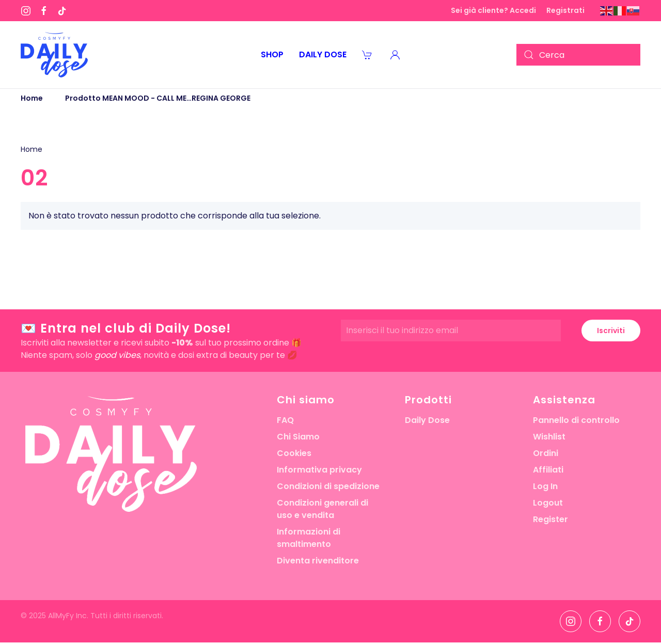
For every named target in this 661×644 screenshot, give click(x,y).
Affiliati (548, 470)
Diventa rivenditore (318, 561)
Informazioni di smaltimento (309, 538)
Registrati (565, 10)
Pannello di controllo (576, 420)
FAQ (285, 420)
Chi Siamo (298, 437)
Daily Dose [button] (323, 54)
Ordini (546, 453)
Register (550, 519)
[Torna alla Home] (54, 55)
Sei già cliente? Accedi (493, 10)
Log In (545, 486)
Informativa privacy (319, 470)
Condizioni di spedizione (328, 486)
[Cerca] (578, 55)
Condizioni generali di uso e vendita (322, 509)
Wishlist (549, 437)
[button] (395, 55)
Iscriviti (611, 331)
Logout (548, 503)
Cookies (294, 453)
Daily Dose (427, 420)
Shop (272, 54)
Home (32, 149)
